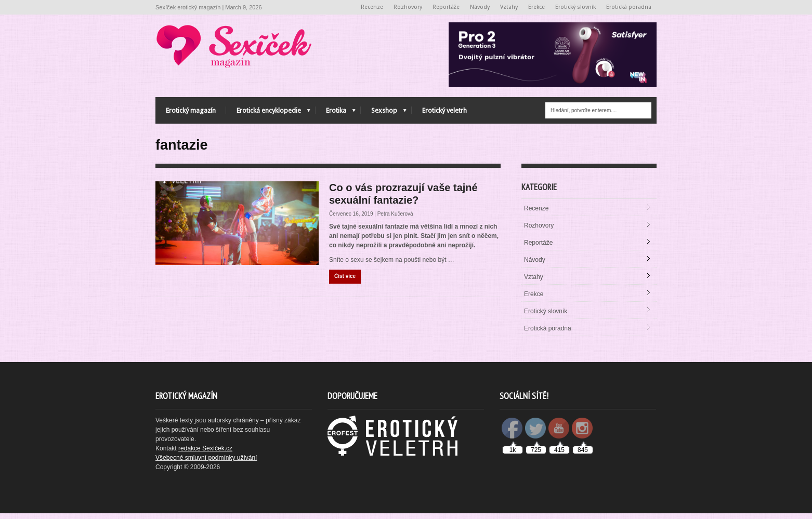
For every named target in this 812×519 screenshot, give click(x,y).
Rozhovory (408, 7)
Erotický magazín (191, 110)
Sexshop (384, 113)
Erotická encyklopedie (268, 113)
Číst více (345, 282)
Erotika (336, 113)
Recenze (372, 7)
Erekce (536, 7)
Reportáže (446, 7)
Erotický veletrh (444, 110)
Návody (480, 7)
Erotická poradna (629, 7)
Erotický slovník (575, 7)
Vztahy (509, 7)
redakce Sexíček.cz (205, 454)
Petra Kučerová (395, 219)
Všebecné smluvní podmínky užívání (206, 463)
